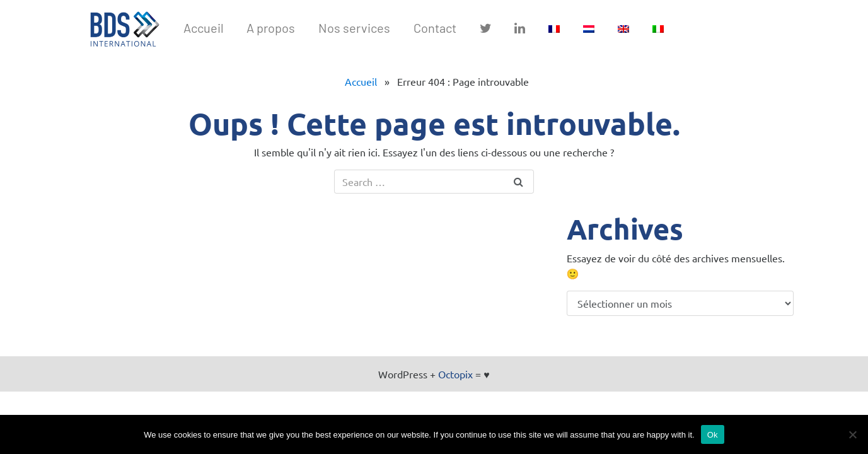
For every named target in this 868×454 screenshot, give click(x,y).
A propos (271, 28)
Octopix (455, 374)
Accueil (204, 28)
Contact (435, 28)
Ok (713, 435)
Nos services (354, 28)
